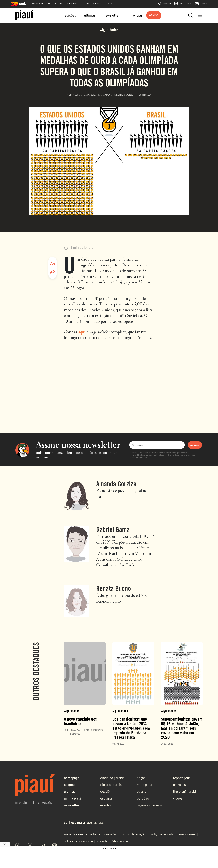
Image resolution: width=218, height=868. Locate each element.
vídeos (178, 798)
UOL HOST (58, 4)
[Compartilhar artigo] (52, 272)
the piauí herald (184, 791)
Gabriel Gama (113, 529)
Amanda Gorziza (116, 484)
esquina (106, 798)
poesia (141, 791)
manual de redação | (135, 834)
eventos (106, 805)
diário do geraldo (112, 778)
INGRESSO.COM (41, 4)
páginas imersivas (150, 805)
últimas (90, 15)
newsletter (112, 15)
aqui (82, 332)
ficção (141, 778)
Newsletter (72, 805)
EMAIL (201, 4)
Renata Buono (114, 588)
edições (70, 15)
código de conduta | (163, 834)
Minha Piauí (72, 798)
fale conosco (120, 841)
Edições (69, 784)
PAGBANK (72, 4)
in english (22, 802)
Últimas (69, 791)
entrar (138, 15)
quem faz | (112, 834)
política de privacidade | (80, 841)
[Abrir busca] (191, 15)
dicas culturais (111, 784)
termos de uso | (189, 834)
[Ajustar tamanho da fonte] (52, 264)
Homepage (72, 778)
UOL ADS (110, 4)
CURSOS (85, 4)
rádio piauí (144, 784)
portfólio (143, 798)
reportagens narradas (182, 781)
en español (45, 802)
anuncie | (104, 841)
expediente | (95, 834)
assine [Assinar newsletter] (195, 445)
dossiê (105, 791)
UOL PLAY (97, 4)
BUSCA (165, 4)
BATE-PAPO (183, 4)
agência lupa (95, 823)
